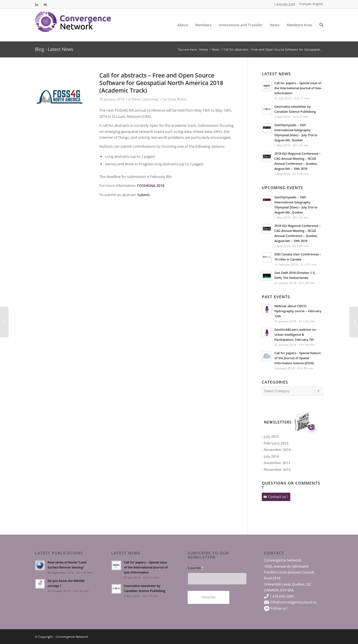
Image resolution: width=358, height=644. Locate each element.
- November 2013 (276, 469)
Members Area (299, 32)
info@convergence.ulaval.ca (293, 602)
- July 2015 (270, 436)
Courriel (196, 568)
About (183, 32)
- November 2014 (276, 450)
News (275, 32)
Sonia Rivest (177, 99)
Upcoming (150, 99)
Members (203, 32)
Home (203, 49)
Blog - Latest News (54, 49)
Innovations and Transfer (241, 32)
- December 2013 (276, 463)
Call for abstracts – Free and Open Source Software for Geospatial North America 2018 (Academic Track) (161, 83)
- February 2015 (275, 443)
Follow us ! (279, 608)
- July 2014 (270, 456)
